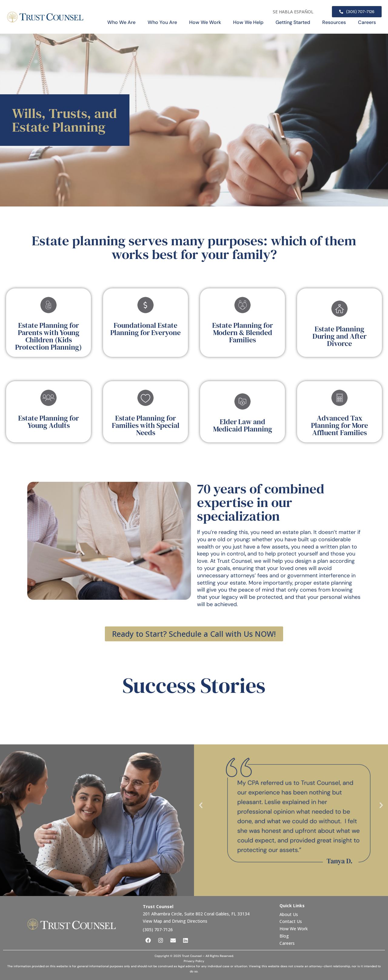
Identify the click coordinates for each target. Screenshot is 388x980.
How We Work (205, 22)
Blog (284, 936)
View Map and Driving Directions (175, 921)
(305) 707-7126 (158, 930)
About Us (289, 914)
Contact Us (291, 921)
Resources (334, 22)
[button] (201, 805)
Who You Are (162, 22)
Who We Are (121, 22)
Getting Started (293, 22)
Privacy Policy (194, 961)
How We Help (248, 22)
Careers (367, 22)
